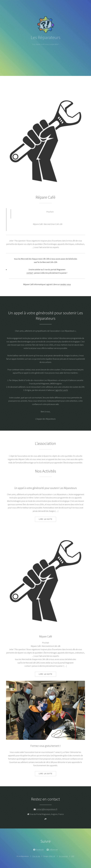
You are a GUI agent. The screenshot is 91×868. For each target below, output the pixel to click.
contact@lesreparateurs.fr (47, 809)
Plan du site (36, 856)
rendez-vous (66, 284)
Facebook (40, 850)
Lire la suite (46, 519)
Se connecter (63, 856)
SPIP (73, 856)
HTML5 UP (52, 856)
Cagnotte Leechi (61, 390)
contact (30, 273)
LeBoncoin (53, 850)
